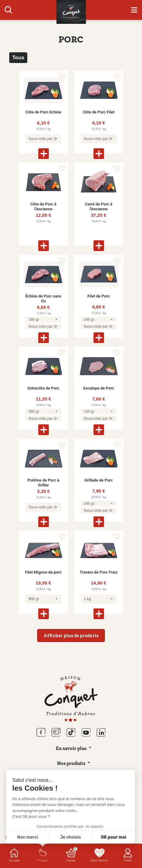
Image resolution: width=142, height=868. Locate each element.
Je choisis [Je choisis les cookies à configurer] (71, 837)
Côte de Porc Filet (99, 112)
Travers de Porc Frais (99, 572)
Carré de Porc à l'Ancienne (99, 207)
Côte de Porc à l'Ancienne (43, 207)
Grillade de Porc (99, 480)
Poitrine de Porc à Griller (44, 483)
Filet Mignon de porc (43, 572)
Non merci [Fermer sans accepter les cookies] (27, 837)
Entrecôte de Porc (44, 388)
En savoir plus (71, 748)
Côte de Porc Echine (43, 112)
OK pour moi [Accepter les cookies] (114, 837)
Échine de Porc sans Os (43, 299)
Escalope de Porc (99, 388)
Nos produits (71, 763)
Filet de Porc (99, 296)
